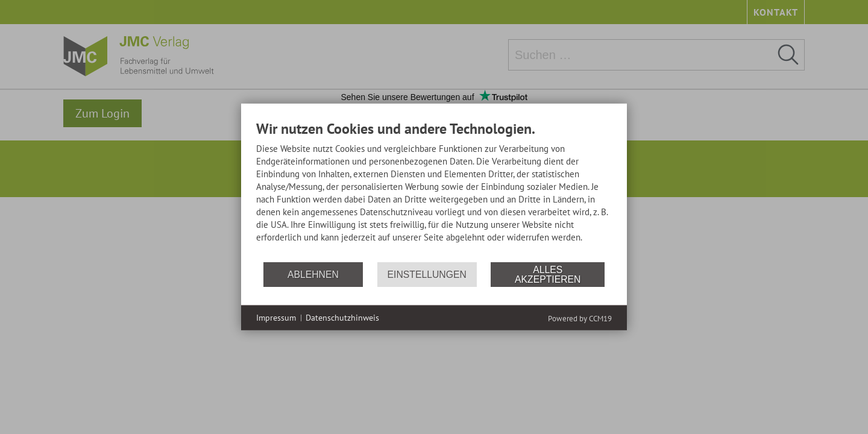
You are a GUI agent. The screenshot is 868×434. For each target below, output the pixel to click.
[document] (434, 190)
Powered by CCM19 (580, 319)
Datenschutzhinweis (342, 318)
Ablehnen (313, 275)
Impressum (276, 318)
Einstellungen (427, 275)
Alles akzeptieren (548, 275)
